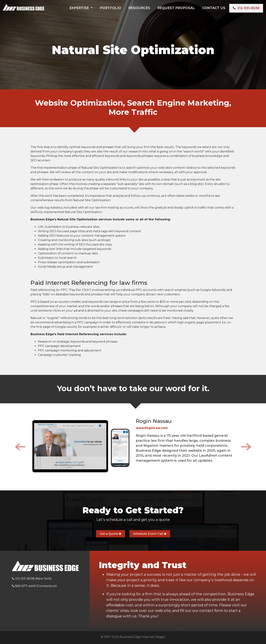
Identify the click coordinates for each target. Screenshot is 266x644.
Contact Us (214, 8)
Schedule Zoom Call (150, 534)
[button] (20, 447)
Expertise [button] (80, 8)
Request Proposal (176, 8)
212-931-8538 (246, 8)
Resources (139, 8)
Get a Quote (111, 534)
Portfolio (110, 8)
